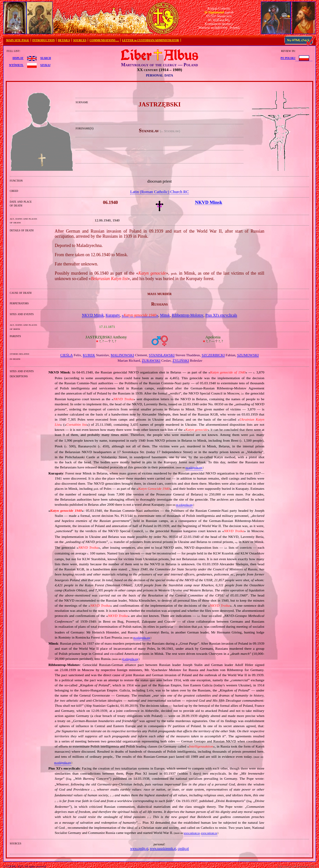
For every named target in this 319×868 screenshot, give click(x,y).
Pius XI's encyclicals (221, 315)
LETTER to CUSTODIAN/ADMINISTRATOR (151, 40)
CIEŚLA (67, 355)
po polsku (288, 58)
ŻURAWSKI (151, 360)
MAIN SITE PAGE (18, 40)
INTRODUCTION (43, 40)
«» (140, 315)
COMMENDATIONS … (104, 40)
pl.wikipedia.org (130, 659)
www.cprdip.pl (139, 848)
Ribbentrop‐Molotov (187, 315)
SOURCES (80, 40)
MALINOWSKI (122, 355)
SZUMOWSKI (248, 355)
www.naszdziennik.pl (163, 848)
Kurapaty (113, 315)
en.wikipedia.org (194, 468)
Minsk (165, 315)
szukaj (45, 65)
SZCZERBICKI (213, 355)
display (18, 58)
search (45, 58)
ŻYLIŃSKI (181, 360)
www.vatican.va (192, 833)
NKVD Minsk (93, 315)
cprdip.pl (183, 848)
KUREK (89, 355)
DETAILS (64, 40)
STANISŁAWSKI (162, 355)
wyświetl (16, 65)
